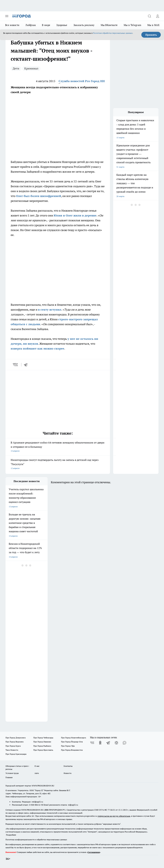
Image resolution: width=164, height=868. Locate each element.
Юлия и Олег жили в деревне (75, 215)
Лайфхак (31, 25)
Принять (151, 35)
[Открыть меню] (7, 16)
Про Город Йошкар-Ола (72, 742)
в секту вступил (50, 310)
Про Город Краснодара (16, 754)
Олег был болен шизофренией (39, 196)
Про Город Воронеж (15, 742)
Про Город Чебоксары (43, 738)
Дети (16, 68)
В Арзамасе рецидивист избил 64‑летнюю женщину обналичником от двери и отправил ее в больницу (58, 447)
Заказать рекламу (84, 25)
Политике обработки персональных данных (113, 33)
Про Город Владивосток (72, 750)
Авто (37, 773)
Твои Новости (12, 750)
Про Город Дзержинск (16, 738)
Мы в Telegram (132, 25)
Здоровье (62, 25)
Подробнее (11, 835)
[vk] (16, 365)
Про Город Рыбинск (42, 746)
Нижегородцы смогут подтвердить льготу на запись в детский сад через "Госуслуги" (58, 464)
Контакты (68, 766)
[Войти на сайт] (158, 16)
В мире (46, 25)
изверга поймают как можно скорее (37, 348)
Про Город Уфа (68, 746)
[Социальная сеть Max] (124, 743)
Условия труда (12, 773)
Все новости (12, 25)
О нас (37, 766)
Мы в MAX (153, 25)
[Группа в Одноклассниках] (100, 743)
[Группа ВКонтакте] (92, 743)
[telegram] (27, 365)
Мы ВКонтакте (109, 25)
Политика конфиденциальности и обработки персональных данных (36, 840)
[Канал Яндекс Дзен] (116, 743)
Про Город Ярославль (43, 750)
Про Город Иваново (42, 742)
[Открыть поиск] (149, 16)
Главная (9, 777)
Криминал (31, 68)
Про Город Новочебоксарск (74, 738)
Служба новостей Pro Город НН (82, 81)
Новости (68, 773)
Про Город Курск (13, 746)
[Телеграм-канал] (108, 743)
